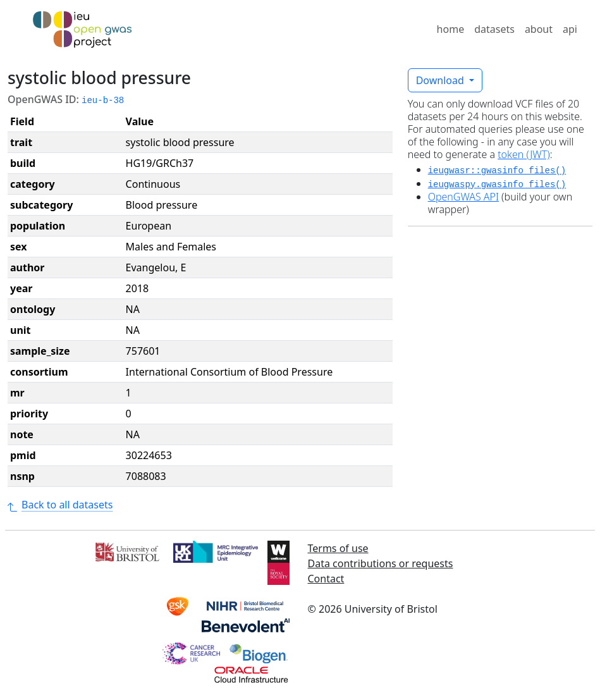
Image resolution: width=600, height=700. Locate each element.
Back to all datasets (60, 505)
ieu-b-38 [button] (103, 101)
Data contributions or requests (381, 563)
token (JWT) (524, 154)
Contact (326, 579)
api (570, 29)
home (451, 29)
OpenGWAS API (463, 197)
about (539, 29)
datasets (494, 29)
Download (441, 80)
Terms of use (338, 548)
